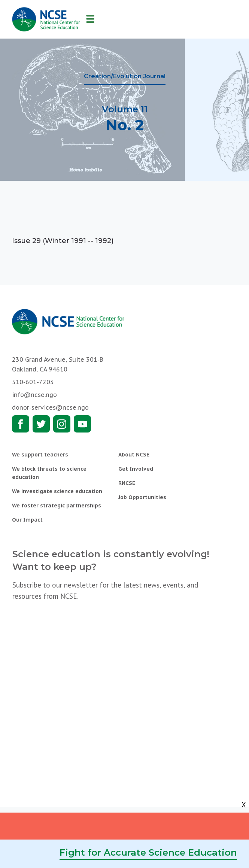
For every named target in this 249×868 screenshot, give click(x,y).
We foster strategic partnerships (57, 506)
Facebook (21, 424)
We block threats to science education (49, 473)
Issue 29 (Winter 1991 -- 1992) (63, 241)
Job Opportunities (142, 497)
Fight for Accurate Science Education (148, 852)
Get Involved (136, 469)
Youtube (82, 424)
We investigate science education (57, 491)
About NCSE (134, 455)
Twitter (41, 424)
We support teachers (40, 455)
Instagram (62, 424)
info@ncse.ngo (34, 395)
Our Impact (27, 520)
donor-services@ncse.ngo (50, 407)
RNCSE (127, 483)
